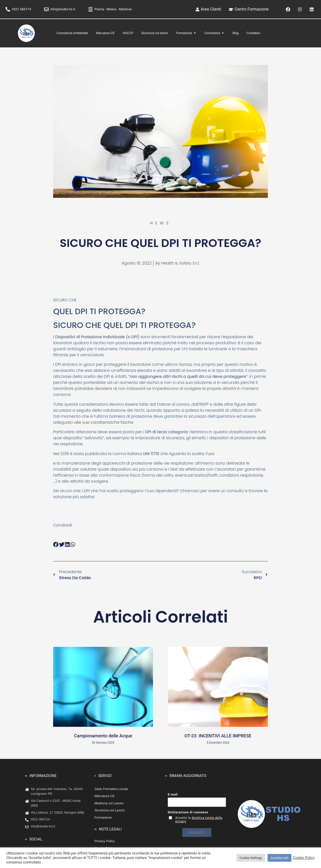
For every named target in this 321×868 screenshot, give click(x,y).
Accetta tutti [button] (279, 858)
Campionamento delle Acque (103, 735)
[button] (56, 544)
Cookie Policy (304, 858)
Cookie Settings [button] (251, 858)
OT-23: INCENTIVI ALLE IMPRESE (218, 735)
